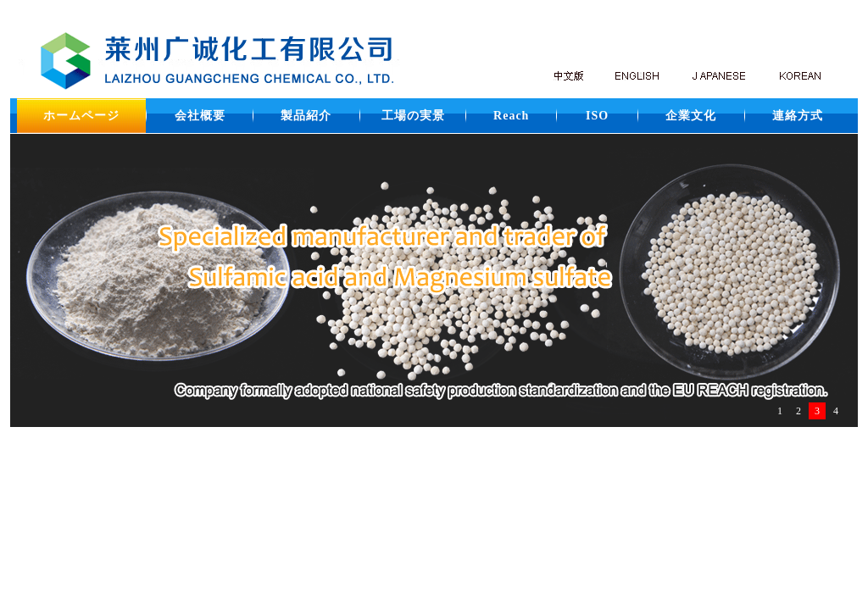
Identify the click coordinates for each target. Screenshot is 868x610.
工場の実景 (413, 116)
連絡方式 (798, 116)
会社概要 (200, 116)
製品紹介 (306, 116)
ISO (597, 116)
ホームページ (81, 116)
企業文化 (691, 116)
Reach (511, 116)
